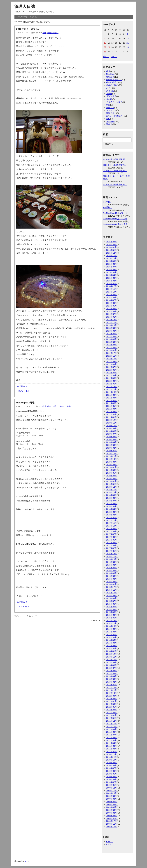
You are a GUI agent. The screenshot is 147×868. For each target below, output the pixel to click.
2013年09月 (112, 662)
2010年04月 (112, 777)
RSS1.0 (110, 841)
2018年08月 (112, 498)
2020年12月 (112, 420)
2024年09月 (112, 295)
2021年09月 (112, 395)
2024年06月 (112, 303)
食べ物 (109, 99)
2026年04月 (112, 242)
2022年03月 (112, 378)
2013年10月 (112, 660)
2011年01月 (112, 752)
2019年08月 (112, 464)
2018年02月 (112, 515)
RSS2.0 (110, 844)
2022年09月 (112, 361)
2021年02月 (112, 414)
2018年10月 (112, 492)
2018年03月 (112, 512)
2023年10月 (112, 325)
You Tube (110, 121)
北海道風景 (111, 96)
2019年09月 (112, 462)
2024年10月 (112, 292)
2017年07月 (112, 534)
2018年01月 (112, 518)
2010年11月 (112, 757)
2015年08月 (112, 598)
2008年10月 (112, 827)
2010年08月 (112, 765)
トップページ (22, 17)
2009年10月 (112, 793)
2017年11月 (112, 523)
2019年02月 (112, 481)
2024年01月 (112, 317)
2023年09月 (112, 328)
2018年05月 (112, 506)
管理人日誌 (25, 7)
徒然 (44, 33)
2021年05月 (112, 406)
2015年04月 (112, 609)
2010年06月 (112, 771)
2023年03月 (112, 345)
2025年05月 (112, 272)
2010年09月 (112, 763)
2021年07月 (112, 401)
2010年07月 (112, 768)
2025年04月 (112, 275)
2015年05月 (112, 607)
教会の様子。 (53, 33)
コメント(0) (23, 391)
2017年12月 (112, 520)
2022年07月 (112, 367)
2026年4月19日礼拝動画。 (115, 165)
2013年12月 (112, 654)
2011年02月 (112, 749)
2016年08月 (112, 565)
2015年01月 (112, 618)
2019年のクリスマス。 (28, 29)
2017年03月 (112, 545)
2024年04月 (112, 309)
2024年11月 (112, 289)
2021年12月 (112, 387)
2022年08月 (112, 364)
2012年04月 (112, 710)
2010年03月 (112, 779)
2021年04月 (112, 409)
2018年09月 (112, 495)
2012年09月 (112, 696)
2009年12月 (112, 788)
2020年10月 (112, 426)
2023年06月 (112, 336)
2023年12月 (112, 320)
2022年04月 (112, 375)
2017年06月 (112, 537)
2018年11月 (112, 490)
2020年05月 (112, 439)
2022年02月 (112, 381)
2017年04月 (112, 543)
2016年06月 (112, 570)
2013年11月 (112, 657)
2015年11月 (112, 590)
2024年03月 (112, 311)
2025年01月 (112, 284)
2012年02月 (112, 715)
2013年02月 (112, 682)
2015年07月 (112, 601)
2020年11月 (112, 423)
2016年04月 (112, 576)
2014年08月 (112, 632)
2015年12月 (112, 587)
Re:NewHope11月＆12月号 (115, 213)
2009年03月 (112, 813)
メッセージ (111, 110)
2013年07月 (112, 668)
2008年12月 (112, 821)
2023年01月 (112, 350)
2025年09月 (112, 261)
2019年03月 (112, 478)
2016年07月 (112, 568)
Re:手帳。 (108, 202)
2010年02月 (112, 782)
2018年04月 (112, 509)
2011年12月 (112, 721)
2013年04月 (112, 676)
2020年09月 (112, 428)
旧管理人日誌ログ (114, 80)
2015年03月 (112, 612)
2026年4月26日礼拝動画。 (115, 159)
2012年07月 (112, 701)
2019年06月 (112, 470)
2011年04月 (112, 743)
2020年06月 (112, 437)
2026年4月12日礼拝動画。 (115, 171)
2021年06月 (112, 403)
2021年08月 (112, 398)
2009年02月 (112, 816)
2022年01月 (112, 384)
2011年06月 (112, 738)
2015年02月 (112, 615)
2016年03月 (112, 579)
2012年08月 (112, 699)
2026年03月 (112, 244)
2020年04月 (112, 442)
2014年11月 (112, 623)
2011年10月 (112, 726)
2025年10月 (112, 258)
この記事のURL (22, 386)
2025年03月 (112, 278)
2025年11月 (112, 256)
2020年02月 (112, 448)
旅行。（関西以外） (115, 116)
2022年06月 (112, 370)
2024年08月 (112, 297)
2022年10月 (112, 359)
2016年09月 (112, 562)
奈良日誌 (110, 91)
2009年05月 (112, 807)
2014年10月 (112, 626)
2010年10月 (112, 760)
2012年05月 (112, 707)
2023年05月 (112, 339)
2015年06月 (112, 604)
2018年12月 (112, 487)
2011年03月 (112, 746)
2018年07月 (112, 501)
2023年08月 (112, 331)
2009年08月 (112, 799)
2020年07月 (112, 434)
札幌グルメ (111, 113)
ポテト (109, 88)
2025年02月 (112, 281)
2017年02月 (112, 548)
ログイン (34, 17)
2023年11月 (112, 322)
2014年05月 (112, 640)
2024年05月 (112, 306)
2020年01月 (112, 451)
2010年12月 (112, 754)
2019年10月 (112, 459)
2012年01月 (112, 718)
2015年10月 (112, 593)
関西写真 (110, 108)
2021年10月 (112, 392)
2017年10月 (112, 526)
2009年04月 (112, 810)
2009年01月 (112, 818)
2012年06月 (112, 704)
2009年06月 (112, 804)
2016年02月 (112, 581)
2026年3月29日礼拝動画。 (115, 184)
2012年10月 (112, 693)
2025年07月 (112, 267)
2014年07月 (112, 635)
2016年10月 (112, 559)
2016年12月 (112, 554)
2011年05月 (112, 740)
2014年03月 (112, 646)
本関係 (109, 94)
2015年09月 (112, 595)
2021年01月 (112, 417)
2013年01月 (112, 685)
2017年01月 (112, 551)
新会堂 (109, 124)
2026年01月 (112, 250)
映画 (108, 105)
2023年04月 (112, 342)
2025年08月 (112, 264)
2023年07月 (112, 334)
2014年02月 (112, 648)
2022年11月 (112, 356)
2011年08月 (112, 732)
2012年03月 (112, 712)
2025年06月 (112, 270)
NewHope (111, 74)
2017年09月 (112, 529)
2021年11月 (112, 389)
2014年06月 (112, 637)
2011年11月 (112, 724)
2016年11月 (112, 556)
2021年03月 (112, 412)
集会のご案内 (65, 406)
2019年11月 (112, 456)
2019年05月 (112, 473)
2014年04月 (112, 643)
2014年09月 (112, 629)
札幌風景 (110, 77)
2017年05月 (112, 540)
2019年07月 (112, 467)
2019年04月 (112, 476)
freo (26, 861)
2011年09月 (112, 729)
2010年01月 (112, 785)
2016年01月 (112, 584)
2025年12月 (112, 253)
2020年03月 (112, 445)
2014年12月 (112, 621)
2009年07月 (112, 802)
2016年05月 (112, 573)
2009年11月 (112, 790)
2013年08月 (112, 665)
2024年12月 (112, 286)
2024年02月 (112, 314)
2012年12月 (112, 687)
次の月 (114, 57)
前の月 (106, 57)
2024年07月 (112, 300)
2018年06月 (112, 504)
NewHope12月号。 (26, 403)
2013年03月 (112, 679)
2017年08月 (112, 531)
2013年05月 (112, 673)
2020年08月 (112, 431)
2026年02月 (112, 247)
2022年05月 (112, 373)
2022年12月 (112, 353)
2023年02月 (112, 347)
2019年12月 (112, 453)
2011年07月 (112, 735)
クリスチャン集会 (114, 102)
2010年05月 (112, 774)
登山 (108, 119)
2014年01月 (112, 651)
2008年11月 (112, 824)
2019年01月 (112, 484)
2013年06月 (112, 671)
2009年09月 (112, 796)
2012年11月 (112, 690)
